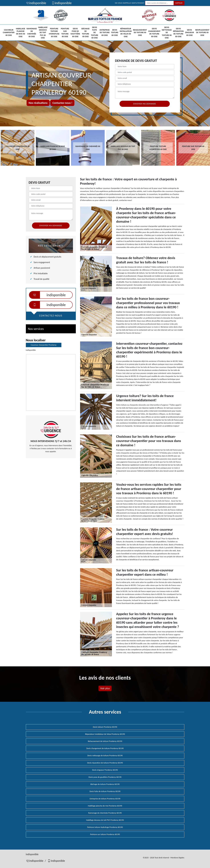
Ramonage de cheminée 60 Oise (32, 33)
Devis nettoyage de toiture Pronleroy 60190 (105, 756)
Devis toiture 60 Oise (115, 32)
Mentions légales (177, 858)
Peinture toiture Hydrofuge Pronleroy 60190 (105, 827)
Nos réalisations (38, 103)
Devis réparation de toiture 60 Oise (178, 33)
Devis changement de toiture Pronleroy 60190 (105, 748)
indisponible (36, 3)
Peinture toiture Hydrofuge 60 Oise (54, 33)
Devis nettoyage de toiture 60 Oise (167, 33)
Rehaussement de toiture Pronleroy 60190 (105, 741)
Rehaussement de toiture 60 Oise (140, 32)
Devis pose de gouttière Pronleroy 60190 (105, 777)
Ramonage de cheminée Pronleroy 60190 (105, 813)
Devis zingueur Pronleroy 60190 (105, 770)
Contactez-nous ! (62, 103)
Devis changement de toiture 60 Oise (154, 33)
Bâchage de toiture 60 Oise (86, 33)
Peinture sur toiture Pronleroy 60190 (105, 834)
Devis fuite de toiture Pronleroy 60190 (105, 791)
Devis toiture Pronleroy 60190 (105, 727)
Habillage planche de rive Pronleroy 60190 (105, 806)
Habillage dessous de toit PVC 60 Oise (43, 33)
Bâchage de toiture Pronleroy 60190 (105, 784)
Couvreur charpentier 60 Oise (9, 32)
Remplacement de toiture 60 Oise (202, 32)
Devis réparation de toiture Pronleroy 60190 (105, 763)
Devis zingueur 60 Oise (190, 32)
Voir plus (105, 688)
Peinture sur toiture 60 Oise (65, 33)
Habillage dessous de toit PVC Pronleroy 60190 (105, 820)
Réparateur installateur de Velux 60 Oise (126, 33)
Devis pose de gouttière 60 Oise (75, 33)
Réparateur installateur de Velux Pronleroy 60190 (105, 734)
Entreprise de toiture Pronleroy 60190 (105, 799)
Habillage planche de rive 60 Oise (20, 33)
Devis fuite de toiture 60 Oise (95, 33)
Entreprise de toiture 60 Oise (105, 32)
